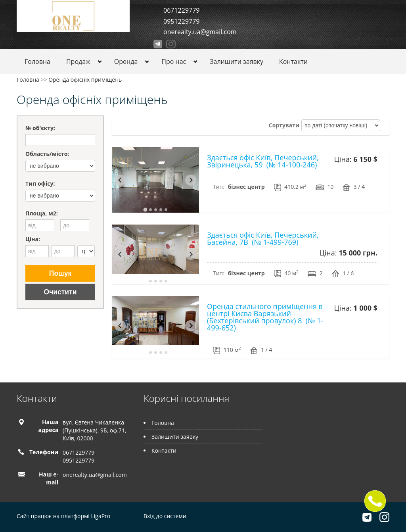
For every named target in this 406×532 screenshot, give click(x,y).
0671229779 (181, 10)
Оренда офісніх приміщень (85, 80)
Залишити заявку (237, 61)
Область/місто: (47, 154)
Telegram (158, 44)
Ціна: (33, 239)
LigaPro (101, 516)
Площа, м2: (42, 213)
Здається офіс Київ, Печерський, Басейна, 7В (263, 238)
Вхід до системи (165, 516)
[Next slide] (191, 180)
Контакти (293, 61)
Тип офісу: (40, 183)
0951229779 (181, 21)
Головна (37, 61)
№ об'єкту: (40, 128)
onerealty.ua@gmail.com (200, 32)
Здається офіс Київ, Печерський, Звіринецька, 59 (263, 161)
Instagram (171, 44)
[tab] (145, 209)
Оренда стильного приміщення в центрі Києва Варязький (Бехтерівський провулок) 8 (265, 317)
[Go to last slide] (120, 180)
